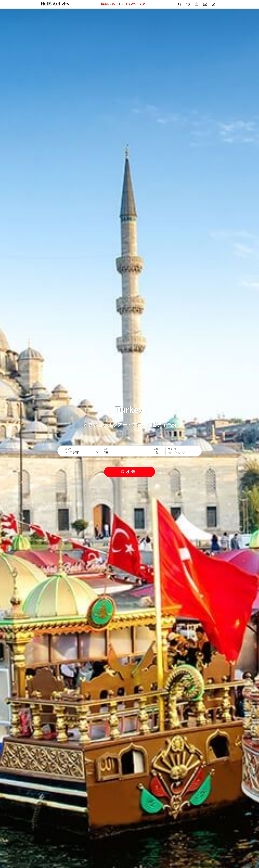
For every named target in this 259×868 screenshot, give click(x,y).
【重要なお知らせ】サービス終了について (122, 4)
